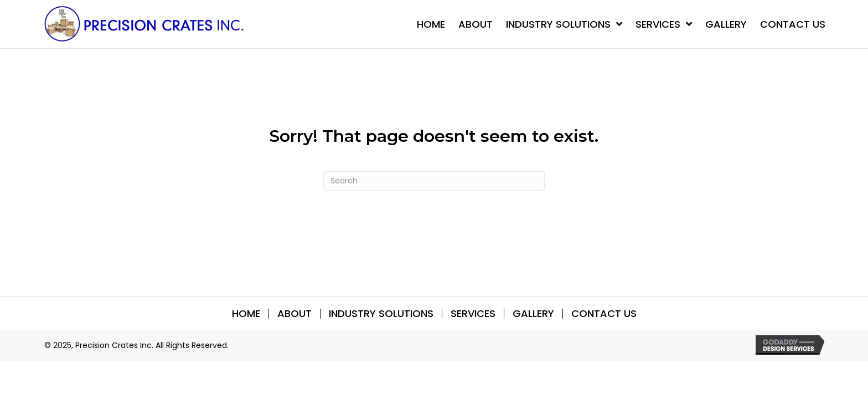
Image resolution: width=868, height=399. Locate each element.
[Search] (434, 181)
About (294, 314)
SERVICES (473, 314)
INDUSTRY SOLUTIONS (381, 314)
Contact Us (604, 314)
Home (246, 314)
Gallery (533, 314)
